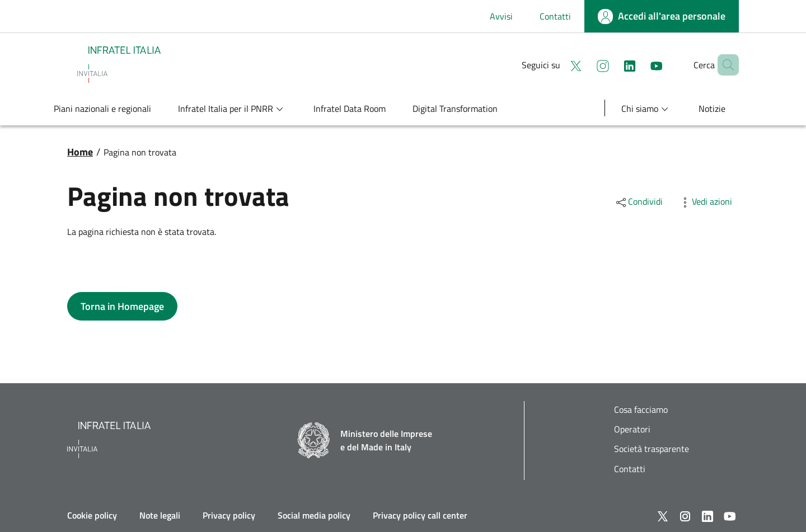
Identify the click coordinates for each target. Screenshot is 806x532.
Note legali (160, 515)
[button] (725, 65)
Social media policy (314, 515)
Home (80, 152)
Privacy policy (229, 515)
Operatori (632, 429)
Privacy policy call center (420, 515)
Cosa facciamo (641, 410)
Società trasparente (652, 449)
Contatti (555, 16)
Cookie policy (92, 515)
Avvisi (501, 16)
